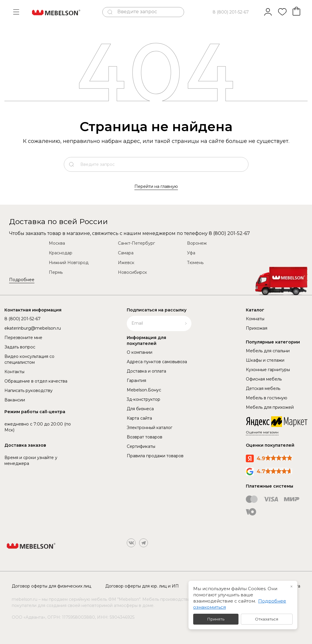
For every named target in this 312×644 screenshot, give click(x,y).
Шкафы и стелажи (265, 360)
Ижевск (126, 263)
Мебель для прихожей (270, 407)
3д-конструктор (144, 399)
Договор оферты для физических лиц (51, 586)
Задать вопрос (20, 347)
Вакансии (15, 400)
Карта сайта (139, 418)
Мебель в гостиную (267, 398)
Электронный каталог (150, 428)
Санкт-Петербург (136, 243)
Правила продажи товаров (155, 456)
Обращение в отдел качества (36, 381)
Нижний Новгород (69, 263)
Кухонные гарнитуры (268, 370)
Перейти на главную (156, 186)
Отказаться (267, 619)
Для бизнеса (140, 409)
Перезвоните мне (23, 338)
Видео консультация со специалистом (29, 359)
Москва (57, 243)
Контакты (14, 372)
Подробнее (22, 280)
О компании (140, 352)
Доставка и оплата (146, 371)
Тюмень (195, 263)
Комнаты (255, 319)
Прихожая (257, 328)
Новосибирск (132, 272)
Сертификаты (141, 446)
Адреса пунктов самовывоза (157, 362)
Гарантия (136, 381)
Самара (126, 253)
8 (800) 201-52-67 (231, 12)
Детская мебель (263, 388)
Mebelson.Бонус (144, 390)
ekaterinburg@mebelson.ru (33, 328)
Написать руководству (29, 391)
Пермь (56, 272)
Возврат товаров (145, 437)
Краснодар (61, 253)
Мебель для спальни (268, 351)
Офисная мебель (264, 379)
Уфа (191, 253)
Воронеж (197, 243)
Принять (216, 619)
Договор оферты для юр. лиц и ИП (142, 586)
